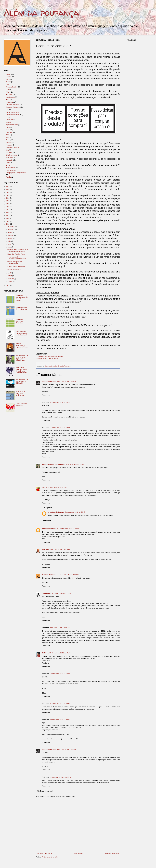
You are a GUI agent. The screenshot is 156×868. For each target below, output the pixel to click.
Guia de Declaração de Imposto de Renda (22, 345)
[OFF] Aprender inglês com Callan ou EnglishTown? (22, 333)
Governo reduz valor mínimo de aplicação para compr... (18, 250)
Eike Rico (45, 549)
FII (6, 117)
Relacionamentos (11, 155)
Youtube (8, 177)
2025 (8, 186)
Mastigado (9, 132)
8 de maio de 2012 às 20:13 (60, 720)
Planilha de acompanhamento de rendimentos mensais (22, 298)
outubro (11, 232)
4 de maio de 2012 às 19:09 (60, 402)
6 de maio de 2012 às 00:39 (60, 703)
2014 (8, 218)
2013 (8, 221)
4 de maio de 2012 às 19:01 (67, 382)
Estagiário (46, 593)
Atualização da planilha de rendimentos (21, 393)
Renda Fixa (9, 158)
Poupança (9, 145)
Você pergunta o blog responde (16, 173)
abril (9, 273)
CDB (7, 85)
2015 (8, 215)
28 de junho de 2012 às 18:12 (60, 777)
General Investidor (49, 382)
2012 (8, 224)
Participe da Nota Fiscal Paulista (48, 359)
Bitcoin (8, 79)
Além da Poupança (49, 575)
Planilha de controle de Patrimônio (19, 321)
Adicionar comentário (45, 791)
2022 (8, 195)
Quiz (7, 150)
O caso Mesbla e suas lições (21, 404)
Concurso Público (11, 87)
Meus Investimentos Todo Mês (54, 464)
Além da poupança (41, 12)
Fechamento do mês (12, 115)
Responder (46, 395)
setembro (11, 235)
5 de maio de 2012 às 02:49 (75, 512)
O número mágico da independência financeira (17, 258)
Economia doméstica (51, 366)
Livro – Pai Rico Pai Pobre (16, 254)
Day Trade (9, 95)
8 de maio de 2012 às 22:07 (67, 750)
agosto (10, 238)
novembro (11, 230)
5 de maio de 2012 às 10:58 (61, 593)
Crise (7, 89)
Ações (8, 74)
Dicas (7, 100)
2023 (8, 192)
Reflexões (9, 153)
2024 (8, 189)
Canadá (8, 82)
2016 (8, 213)
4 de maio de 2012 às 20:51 (76, 464)
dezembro (11, 227)
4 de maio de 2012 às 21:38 (56, 487)
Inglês (8, 127)
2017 (8, 210)
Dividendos (9, 102)
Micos (7, 135)
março (10, 276)
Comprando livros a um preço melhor (49, 356)
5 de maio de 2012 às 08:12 (70, 575)
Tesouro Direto (10, 168)
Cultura (8, 92)
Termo (8, 165)
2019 (8, 204)
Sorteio (8, 163)
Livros (8, 130)
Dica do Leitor (10, 97)
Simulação (9, 160)
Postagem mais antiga (112, 854)
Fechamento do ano (12, 112)
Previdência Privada (12, 147)
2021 (8, 198)
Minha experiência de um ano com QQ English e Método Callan (22, 358)
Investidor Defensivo (56, 512)
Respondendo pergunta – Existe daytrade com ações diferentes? (22, 370)
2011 (8, 285)
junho (10, 244)
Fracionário (9, 120)
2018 (8, 207)
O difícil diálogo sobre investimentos (15, 263)
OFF (7, 137)
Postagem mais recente (44, 854)
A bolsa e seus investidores (16, 266)
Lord (44, 487)
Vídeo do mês (10, 170)
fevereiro (11, 279)
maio (10, 247)
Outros (8, 140)
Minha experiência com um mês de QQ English (22, 381)
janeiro (10, 282)
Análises (8, 77)
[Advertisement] (81, 863)
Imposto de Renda (12, 125)
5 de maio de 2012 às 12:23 (60, 628)
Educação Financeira (64, 366)
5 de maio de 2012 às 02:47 (69, 529)
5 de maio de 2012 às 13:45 (60, 653)
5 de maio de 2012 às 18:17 (60, 674)
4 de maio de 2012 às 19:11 (60, 427)
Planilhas (9, 143)
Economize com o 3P (14, 269)
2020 (8, 201)
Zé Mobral (46, 653)
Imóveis (8, 122)
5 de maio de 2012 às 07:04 (60, 549)
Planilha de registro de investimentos (22, 308)
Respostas (48, 508)
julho (10, 241)
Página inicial (78, 854)
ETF (7, 110)
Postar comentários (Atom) (51, 857)
